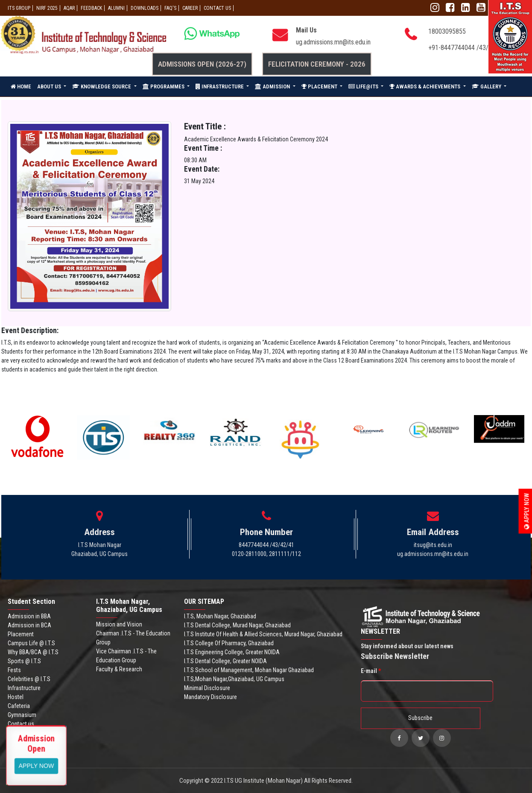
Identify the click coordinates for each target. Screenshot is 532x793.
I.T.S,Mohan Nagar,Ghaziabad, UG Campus (234, 679)
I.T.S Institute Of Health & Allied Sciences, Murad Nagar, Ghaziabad (263, 634)
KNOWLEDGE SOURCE (102, 86)
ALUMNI (116, 8)
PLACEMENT (320, 86)
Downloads (145, 8)
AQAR (69, 8)
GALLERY (487, 86)
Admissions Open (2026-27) (202, 64)
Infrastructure (24, 688)
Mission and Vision (119, 624)
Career (190, 8)
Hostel (16, 697)
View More (37, 765)
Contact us (21, 724)
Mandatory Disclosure (210, 697)
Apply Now (527, 511)
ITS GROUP (19, 8)
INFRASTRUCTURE (220, 86)
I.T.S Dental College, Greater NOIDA (225, 661)
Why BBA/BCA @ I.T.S (33, 652)
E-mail (371, 671)
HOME (21, 86)
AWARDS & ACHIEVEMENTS (425, 86)
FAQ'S (170, 8)
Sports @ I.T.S (24, 661)
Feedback (91, 8)
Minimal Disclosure (207, 688)
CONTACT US (217, 8)
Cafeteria (19, 706)
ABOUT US (50, 86)
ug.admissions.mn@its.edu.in (333, 42)
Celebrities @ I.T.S (29, 679)
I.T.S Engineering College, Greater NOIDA (232, 652)
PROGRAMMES (164, 86)
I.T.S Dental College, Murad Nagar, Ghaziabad (237, 625)
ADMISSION (273, 86)
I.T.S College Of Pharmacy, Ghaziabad (229, 643)
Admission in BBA (29, 616)
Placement (21, 634)
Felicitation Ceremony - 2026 (317, 64)
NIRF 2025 (47, 8)
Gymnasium (22, 715)
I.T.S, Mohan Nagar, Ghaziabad (220, 616)
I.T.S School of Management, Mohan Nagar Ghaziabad (249, 670)
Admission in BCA (29, 625)
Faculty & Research (119, 669)
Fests (14, 670)
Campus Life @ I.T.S (31, 643)
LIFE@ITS (364, 86)
